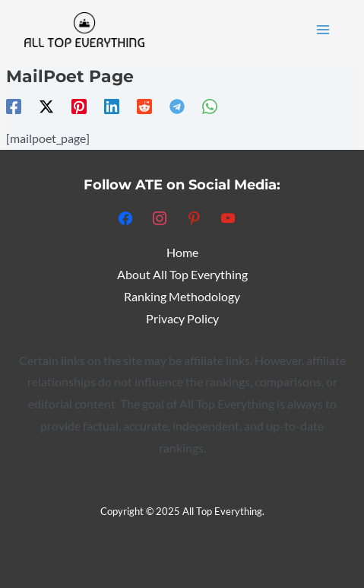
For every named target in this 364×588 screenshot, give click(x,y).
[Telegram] (177, 106)
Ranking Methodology (182, 297)
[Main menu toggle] (323, 29)
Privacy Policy (182, 319)
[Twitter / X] (46, 106)
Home (182, 253)
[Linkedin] (112, 106)
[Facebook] (14, 106)
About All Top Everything (182, 275)
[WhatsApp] (210, 106)
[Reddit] (144, 106)
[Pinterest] (79, 106)
